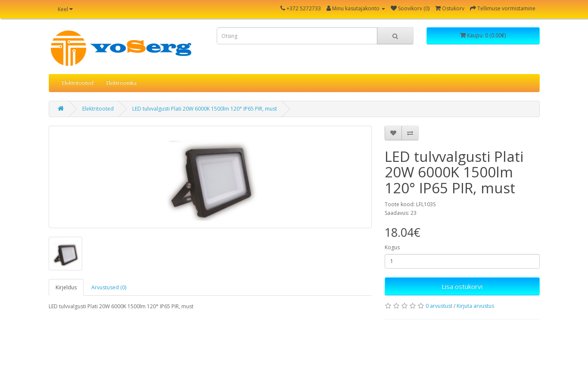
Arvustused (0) (109, 287)
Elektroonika (121, 83)
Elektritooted (78, 83)
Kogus (392, 247)
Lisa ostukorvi (462, 286)
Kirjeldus (66, 287)
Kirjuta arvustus (475, 306)
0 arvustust (439, 306)
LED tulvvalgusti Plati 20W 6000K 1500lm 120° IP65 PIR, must (205, 109)
